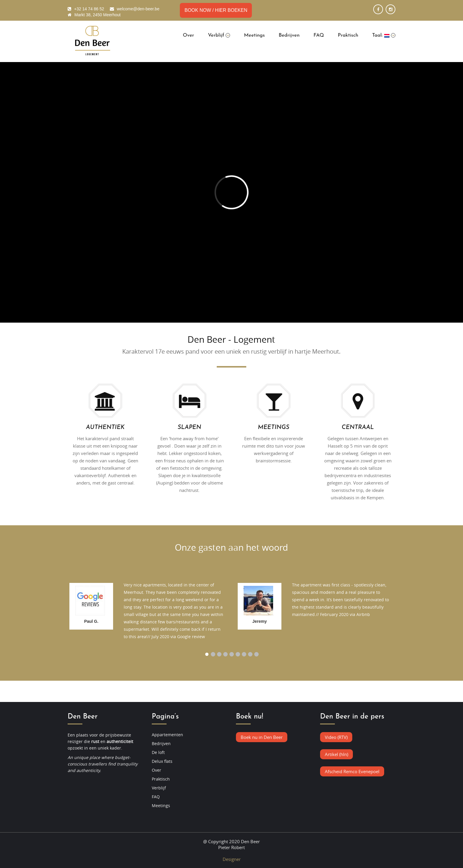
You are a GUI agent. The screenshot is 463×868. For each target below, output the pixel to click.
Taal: (384, 35)
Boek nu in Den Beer (262, 737)
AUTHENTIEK (105, 428)
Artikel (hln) (336, 754)
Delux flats (162, 761)
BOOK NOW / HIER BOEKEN (216, 10)
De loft (158, 752)
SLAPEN (189, 428)
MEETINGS (273, 428)
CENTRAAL (358, 428)
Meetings (254, 35)
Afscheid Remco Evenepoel (352, 771)
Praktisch (348, 35)
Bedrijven (289, 35)
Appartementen (167, 735)
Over (188, 35)
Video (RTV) (336, 737)
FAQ (319, 35)
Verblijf (219, 35)
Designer (232, 859)
